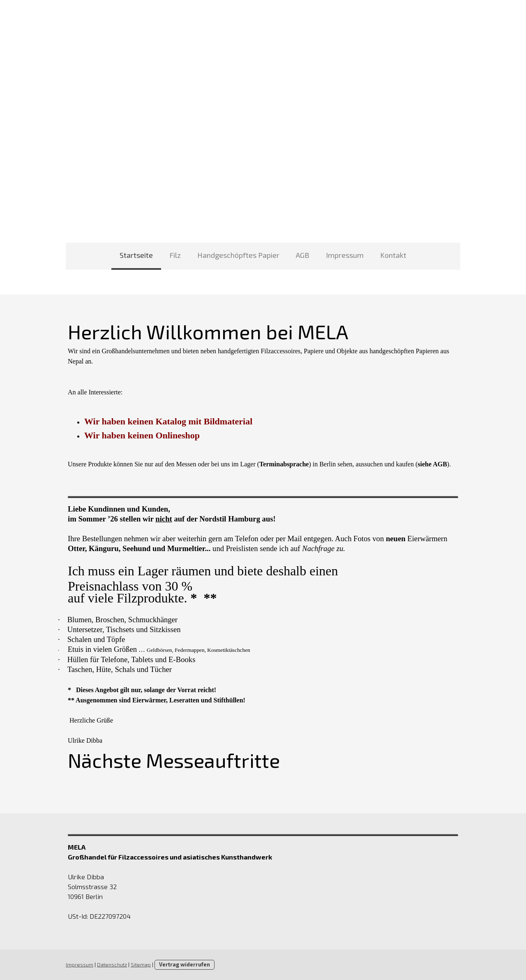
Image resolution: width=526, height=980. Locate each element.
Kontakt (393, 255)
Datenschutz (112, 964)
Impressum (345, 255)
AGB (303, 255)
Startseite (136, 255)
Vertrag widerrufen (185, 964)
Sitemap (141, 964)
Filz (175, 255)
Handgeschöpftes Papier (238, 255)
